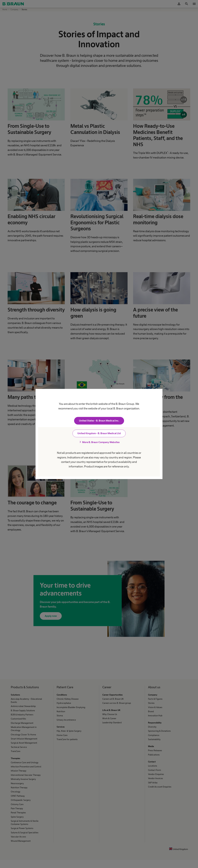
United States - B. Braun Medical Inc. (99, 421)
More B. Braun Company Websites (99, 442)
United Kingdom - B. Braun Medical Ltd (99, 433)
